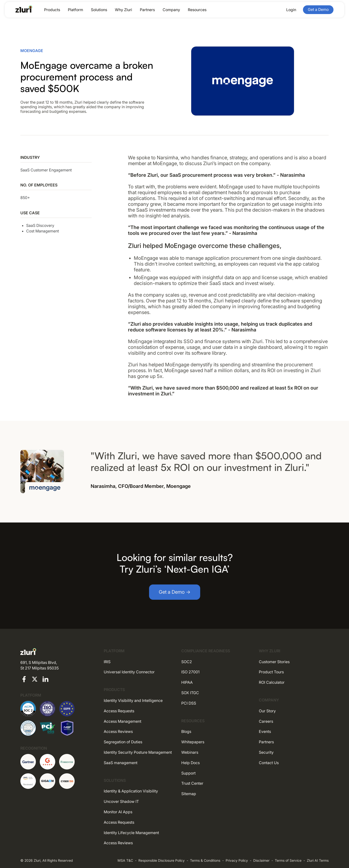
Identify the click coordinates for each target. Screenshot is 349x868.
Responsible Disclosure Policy (162, 860)
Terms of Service (288, 860)
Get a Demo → (175, 592)
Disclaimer (261, 860)
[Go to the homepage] (24, 9)
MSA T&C (125, 860)
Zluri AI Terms (318, 860)
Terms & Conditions (205, 860)
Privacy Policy (237, 860)
